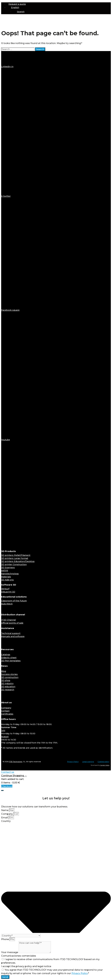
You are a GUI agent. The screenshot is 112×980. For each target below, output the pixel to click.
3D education (8, 687)
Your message (10, 952)
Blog (4, 671)
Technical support (11, 633)
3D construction (10, 677)
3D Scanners (8, 568)
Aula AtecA (7, 604)
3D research (8, 690)
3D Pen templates (11, 661)
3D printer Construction (14, 564)
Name (5, 810)
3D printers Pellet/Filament (16, 555)
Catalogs (6, 655)
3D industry (7, 684)
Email (5, 818)
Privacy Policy (73, 762)
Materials (6, 577)
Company (6, 708)
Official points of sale (12, 623)
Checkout (7, 786)
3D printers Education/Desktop (18, 561)
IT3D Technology (16, 762)
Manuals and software (13, 636)
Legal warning (88, 762)
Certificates (7, 714)
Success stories (9, 674)
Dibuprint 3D (8, 592)
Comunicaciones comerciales (19, 956)
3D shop (6, 680)
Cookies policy (103, 762)
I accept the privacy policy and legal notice (26, 966)
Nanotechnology (10, 574)
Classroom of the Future (14, 601)
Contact (5, 711)
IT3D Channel (9, 620)
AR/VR (5, 571)
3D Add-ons (7, 580)
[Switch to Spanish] (62, 12)
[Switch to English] (11, 755)
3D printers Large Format (15, 558)
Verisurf (5, 589)
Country (6, 821)
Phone (5, 939)
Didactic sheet (9, 658)
